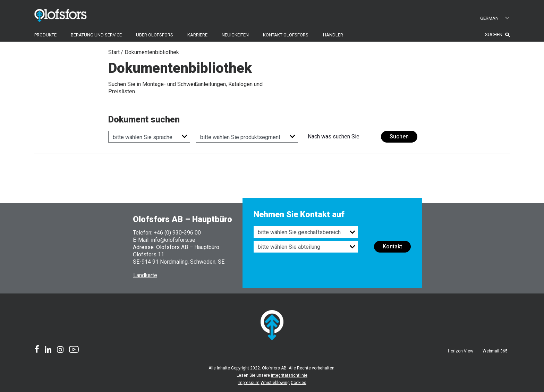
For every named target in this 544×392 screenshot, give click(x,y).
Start (114, 52)
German (495, 18)
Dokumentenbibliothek (152, 52)
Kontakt (392, 246)
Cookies (299, 383)
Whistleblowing (275, 383)
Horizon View (461, 351)
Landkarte (145, 275)
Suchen (399, 137)
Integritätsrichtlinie (289, 375)
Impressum (249, 383)
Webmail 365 (495, 351)
